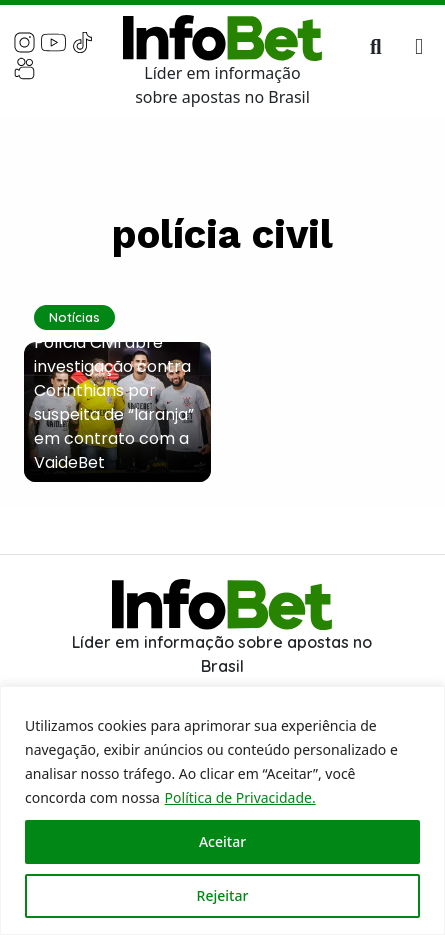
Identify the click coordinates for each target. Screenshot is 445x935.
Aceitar (222, 841)
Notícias (74, 317)
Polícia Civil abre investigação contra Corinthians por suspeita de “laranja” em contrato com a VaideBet (114, 402)
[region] (222, 810)
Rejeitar (223, 895)
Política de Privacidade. (240, 797)
